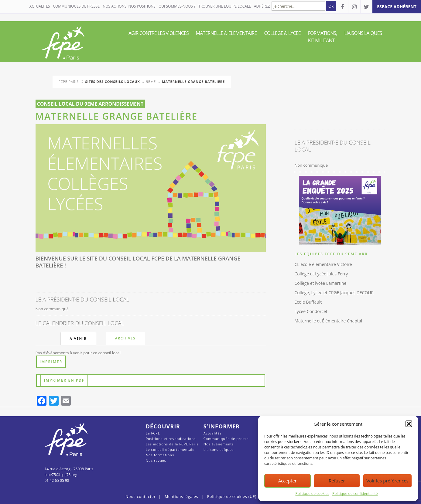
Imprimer (51, 362)
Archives (125, 338)
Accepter (288, 481)
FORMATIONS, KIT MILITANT (323, 37)
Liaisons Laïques (219, 450)
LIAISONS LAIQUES (363, 33)
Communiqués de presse (226, 439)
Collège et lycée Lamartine (320, 283)
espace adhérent (397, 7)
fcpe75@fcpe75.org (61, 475)
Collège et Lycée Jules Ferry (321, 274)
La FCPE (153, 433)
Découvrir (163, 426)
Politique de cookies (313, 494)
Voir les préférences (387, 481)
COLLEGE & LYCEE (282, 33)
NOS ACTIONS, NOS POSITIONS (129, 6)
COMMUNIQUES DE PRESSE (76, 6)
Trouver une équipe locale (225, 6)
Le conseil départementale (170, 450)
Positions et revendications (171, 439)
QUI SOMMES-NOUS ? (177, 6)
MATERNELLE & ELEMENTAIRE (226, 33)
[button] (409, 424)
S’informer (222, 426)
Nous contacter (140, 497)
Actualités (40, 6)
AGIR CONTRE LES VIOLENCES (159, 33)
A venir (78, 338)
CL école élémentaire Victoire (323, 264)
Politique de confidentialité (355, 494)
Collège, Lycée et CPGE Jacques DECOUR (334, 293)
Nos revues (156, 460)
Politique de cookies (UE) (232, 497)
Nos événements (219, 444)
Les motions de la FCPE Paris (172, 444)
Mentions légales (181, 497)
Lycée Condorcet (311, 311)
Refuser (337, 481)
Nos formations (160, 455)
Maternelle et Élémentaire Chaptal (328, 321)
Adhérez (262, 6)
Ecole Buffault (308, 302)
